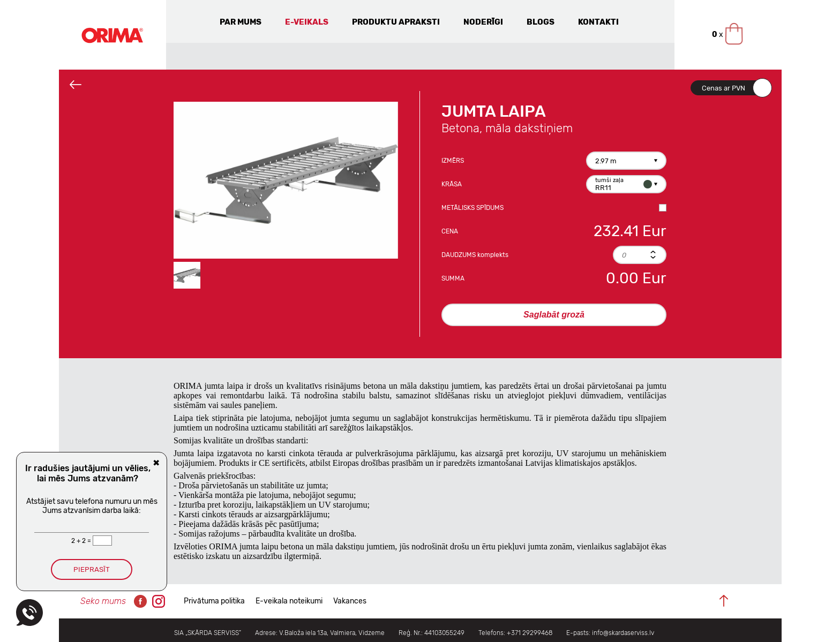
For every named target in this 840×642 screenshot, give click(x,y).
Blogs (541, 22)
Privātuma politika (214, 601)
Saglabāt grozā (554, 315)
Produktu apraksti (396, 22)
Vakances (350, 601)
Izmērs (453, 161)
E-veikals (307, 22)
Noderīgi (483, 22)
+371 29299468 (530, 633)
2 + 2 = (82, 541)
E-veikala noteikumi (289, 601)
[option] (286, 180)
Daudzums (475, 255)
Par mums (241, 22)
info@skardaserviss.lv (623, 633)
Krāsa (452, 184)
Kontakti (598, 22)
